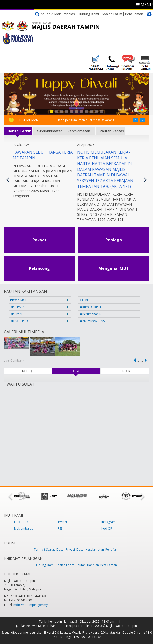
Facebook (21, 522)
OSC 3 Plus (19, 321)
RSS (60, 529)
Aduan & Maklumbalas (58, 14)
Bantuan (93, 565)
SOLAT (83, 371)
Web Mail (18, 300)
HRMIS (85, 300)
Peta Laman (134, 14)
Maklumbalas (23, 529)
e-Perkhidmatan (49, 131)
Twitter (62, 522)
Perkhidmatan (79, 131)
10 (97, 111)
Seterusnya (145, 180)
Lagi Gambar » (14, 360)
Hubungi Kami (88, 14)
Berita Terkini (20, 131)
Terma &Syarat (44, 549)
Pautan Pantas (112, 131)
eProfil (16, 314)
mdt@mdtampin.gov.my (30, 605)
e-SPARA (17, 307)
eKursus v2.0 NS (92, 321)
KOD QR (28, 371)
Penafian (112, 549)
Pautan (81, 565)
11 (102, 111)
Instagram (109, 522)
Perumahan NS (91, 314)
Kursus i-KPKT (91, 307)
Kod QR (107, 529)
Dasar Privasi (66, 549)
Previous (8, 180)
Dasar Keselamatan (90, 549)
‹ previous (134, 360)
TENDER (125, 371)
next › (147, 360)
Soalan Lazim (112, 14)
